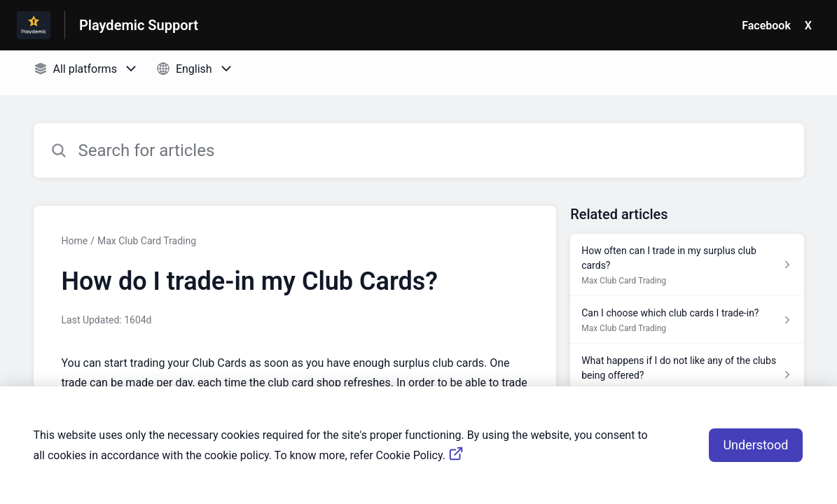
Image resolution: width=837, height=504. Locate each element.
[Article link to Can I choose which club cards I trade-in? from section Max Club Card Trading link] (687, 320)
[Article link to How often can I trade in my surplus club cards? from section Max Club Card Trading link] (687, 265)
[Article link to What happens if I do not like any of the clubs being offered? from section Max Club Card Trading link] (687, 375)
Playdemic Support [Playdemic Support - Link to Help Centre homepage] (139, 25)
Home (75, 241)
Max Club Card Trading (147, 241)
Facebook (766, 26)
